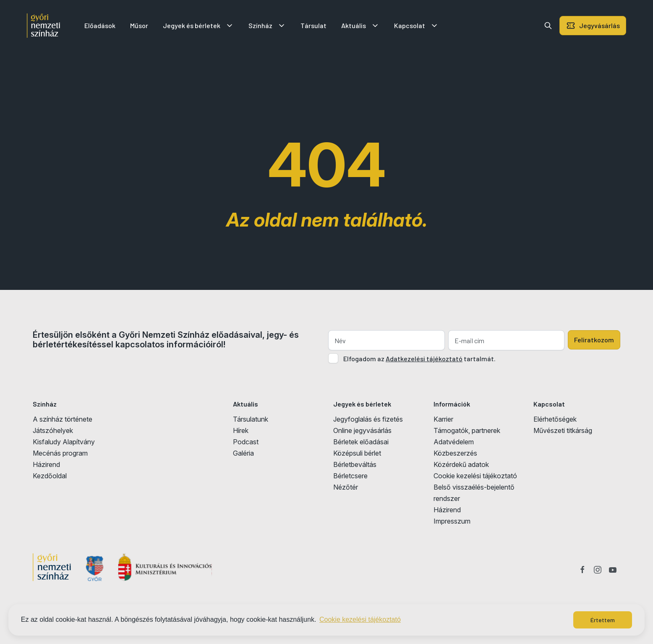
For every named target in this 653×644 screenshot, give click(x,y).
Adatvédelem (454, 442)
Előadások (100, 25)
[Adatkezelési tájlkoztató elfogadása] (333, 358)
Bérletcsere (350, 476)
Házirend (46, 464)
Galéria (243, 453)
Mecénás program (60, 453)
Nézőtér (346, 487)
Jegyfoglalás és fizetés (368, 419)
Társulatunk (251, 419)
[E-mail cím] (507, 340)
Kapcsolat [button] (416, 26)
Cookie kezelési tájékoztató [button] (360, 619)
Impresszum (452, 521)
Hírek (241, 430)
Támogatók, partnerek (467, 430)
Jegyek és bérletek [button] (198, 26)
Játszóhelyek (53, 430)
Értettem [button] (603, 620)
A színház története (63, 419)
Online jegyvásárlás (362, 430)
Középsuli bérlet (357, 453)
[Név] (387, 340)
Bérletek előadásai (361, 442)
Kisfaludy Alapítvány (64, 442)
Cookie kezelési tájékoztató (475, 476)
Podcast (246, 442)
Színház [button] (267, 26)
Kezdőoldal (50, 476)
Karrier (443, 419)
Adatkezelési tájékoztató (424, 359)
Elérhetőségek (555, 419)
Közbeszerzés (455, 453)
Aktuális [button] (360, 26)
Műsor (139, 25)
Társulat (313, 25)
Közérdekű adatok (461, 464)
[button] (548, 26)
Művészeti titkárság (563, 430)
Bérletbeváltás (355, 464)
